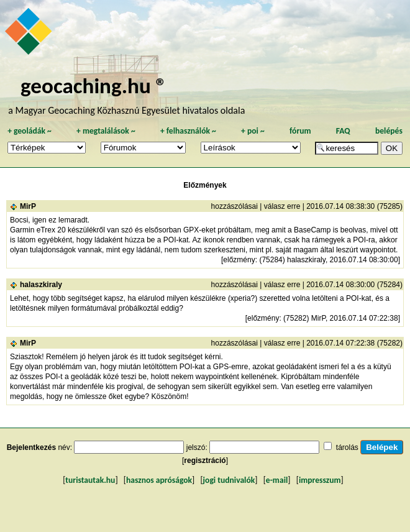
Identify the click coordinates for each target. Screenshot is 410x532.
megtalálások (106, 131)
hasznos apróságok (159, 480)
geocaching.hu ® (94, 85)
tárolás (347, 447)
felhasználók (188, 131)
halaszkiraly (41, 285)
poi (253, 131)
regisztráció (205, 461)
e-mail (277, 480)
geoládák (30, 131)
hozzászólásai (235, 206)
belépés (389, 131)
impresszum (320, 480)
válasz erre (282, 206)
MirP (28, 206)
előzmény (239, 260)
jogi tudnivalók (229, 480)
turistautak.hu (90, 480)
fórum (300, 131)
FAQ (343, 131)
